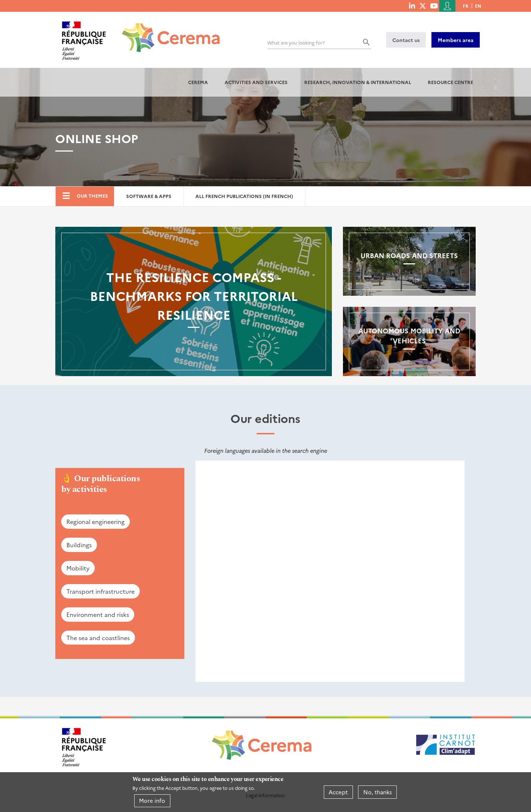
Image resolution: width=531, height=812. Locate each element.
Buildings (79, 545)
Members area (456, 40)
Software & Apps (149, 196)
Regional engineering (96, 521)
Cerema (198, 82)
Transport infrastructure (100, 591)
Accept (338, 792)
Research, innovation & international (358, 82)
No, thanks (378, 792)
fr (466, 6)
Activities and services (256, 82)
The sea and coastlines (98, 638)
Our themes (92, 196)
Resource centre (450, 82)
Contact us (406, 40)
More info (152, 800)
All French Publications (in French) (244, 196)
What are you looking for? (296, 43)
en (478, 6)
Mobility (78, 568)
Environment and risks (98, 614)
